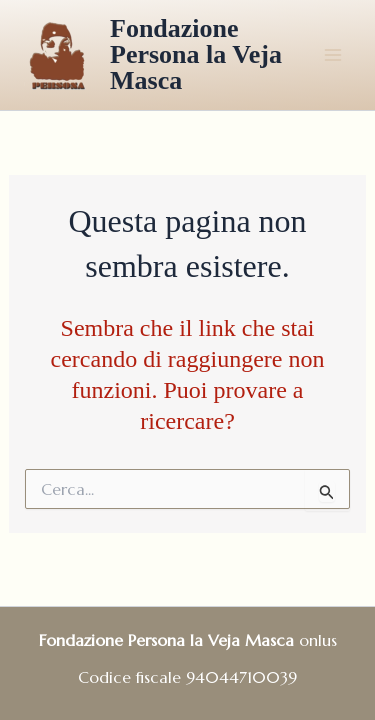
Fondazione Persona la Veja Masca (196, 54)
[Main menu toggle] (333, 55)
